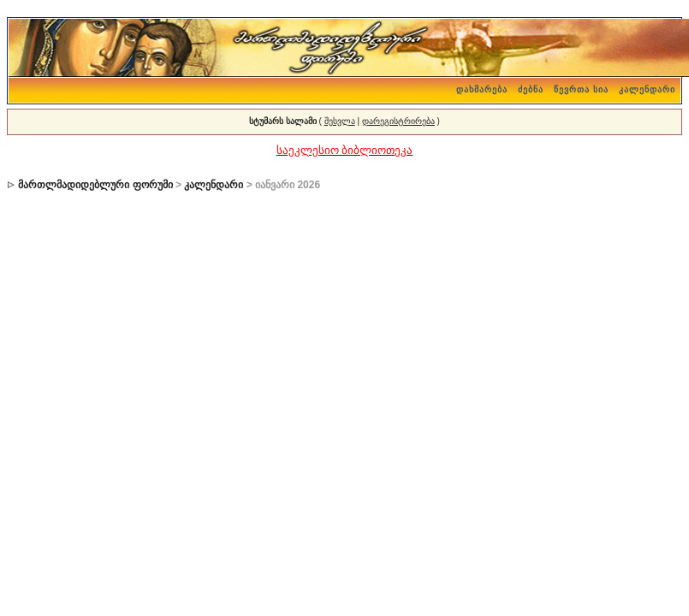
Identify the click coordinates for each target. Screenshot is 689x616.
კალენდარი (647, 89)
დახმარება (482, 89)
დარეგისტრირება (398, 121)
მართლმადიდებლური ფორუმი (95, 185)
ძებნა (531, 89)
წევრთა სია (581, 89)
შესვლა (340, 121)
